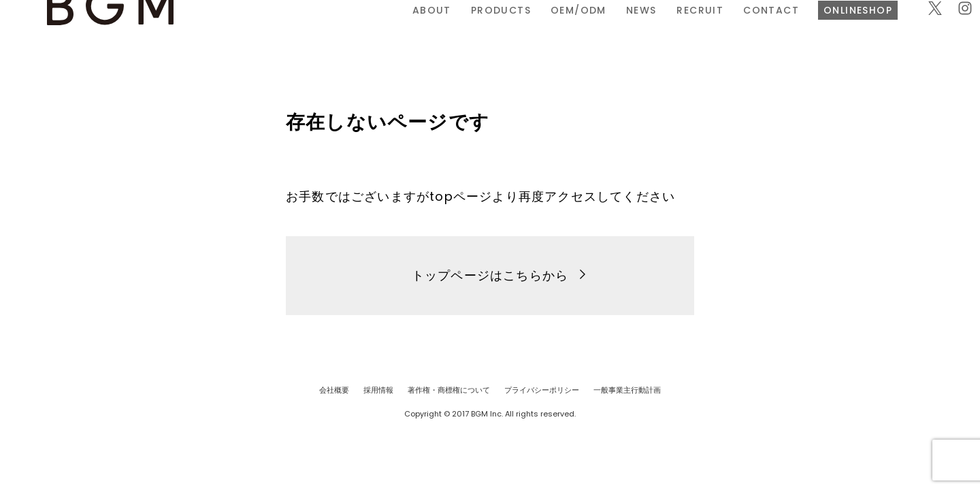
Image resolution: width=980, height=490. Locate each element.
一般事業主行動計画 (627, 390)
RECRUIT (550, 29)
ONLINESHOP (708, 29)
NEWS (491, 29)
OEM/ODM (428, 29)
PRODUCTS (350, 29)
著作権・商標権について (449, 390)
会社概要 (334, 390)
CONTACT (621, 29)
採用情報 (378, 390)
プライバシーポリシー (542, 390)
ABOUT (281, 29)
